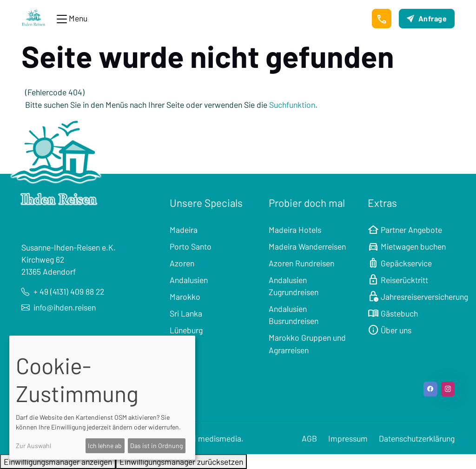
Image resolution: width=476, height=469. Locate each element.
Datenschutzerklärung (417, 438)
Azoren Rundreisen (301, 263)
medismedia (220, 438)
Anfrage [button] (427, 18)
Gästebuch (393, 313)
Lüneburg (186, 330)
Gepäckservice (400, 263)
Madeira (184, 230)
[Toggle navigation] (72, 19)
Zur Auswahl (33, 446)
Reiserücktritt (398, 280)
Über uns (390, 330)
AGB (309, 438)
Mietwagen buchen (407, 246)
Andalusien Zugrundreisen (294, 286)
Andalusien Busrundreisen (294, 315)
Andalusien (189, 280)
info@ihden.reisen (59, 307)
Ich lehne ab (105, 446)
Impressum (348, 438)
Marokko (185, 297)
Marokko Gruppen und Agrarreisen (307, 343)
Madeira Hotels (295, 230)
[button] (382, 19)
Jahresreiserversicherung (418, 297)
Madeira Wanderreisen (307, 246)
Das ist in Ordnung (156, 446)
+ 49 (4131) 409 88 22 (63, 291)
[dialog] (102, 398)
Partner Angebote (405, 230)
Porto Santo (191, 246)
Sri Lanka (186, 313)
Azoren (182, 263)
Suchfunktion (292, 105)
